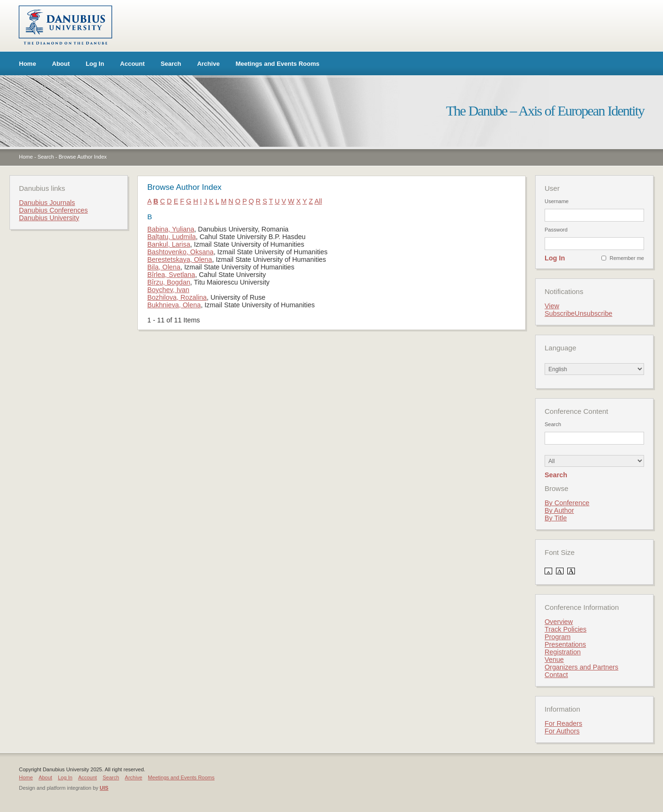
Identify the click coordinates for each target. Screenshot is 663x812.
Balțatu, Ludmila (172, 237)
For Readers (563, 723)
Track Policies (565, 629)
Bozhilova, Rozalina (177, 297)
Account (133, 64)
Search (171, 64)
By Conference (567, 503)
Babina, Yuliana (171, 229)
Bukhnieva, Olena (174, 305)
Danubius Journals (47, 203)
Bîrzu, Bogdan (169, 282)
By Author (559, 510)
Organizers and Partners (582, 667)
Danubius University (49, 218)
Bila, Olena (164, 267)
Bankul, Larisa (169, 244)
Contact (556, 675)
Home (27, 64)
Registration (563, 652)
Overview (559, 622)
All (318, 201)
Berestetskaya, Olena (180, 259)
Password (556, 230)
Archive (208, 64)
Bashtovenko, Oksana (180, 252)
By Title (556, 518)
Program (558, 637)
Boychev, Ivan (168, 290)
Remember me (627, 258)
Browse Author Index (83, 157)
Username (557, 201)
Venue (554, 660)
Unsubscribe (594, 313)
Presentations (565, 644)
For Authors (562, 731)
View (552, 306)
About (61, 64)
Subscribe (560, 313)
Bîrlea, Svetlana (171, 275)
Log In (95, 64)
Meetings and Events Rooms (278, 64)
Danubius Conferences (53, 210)
